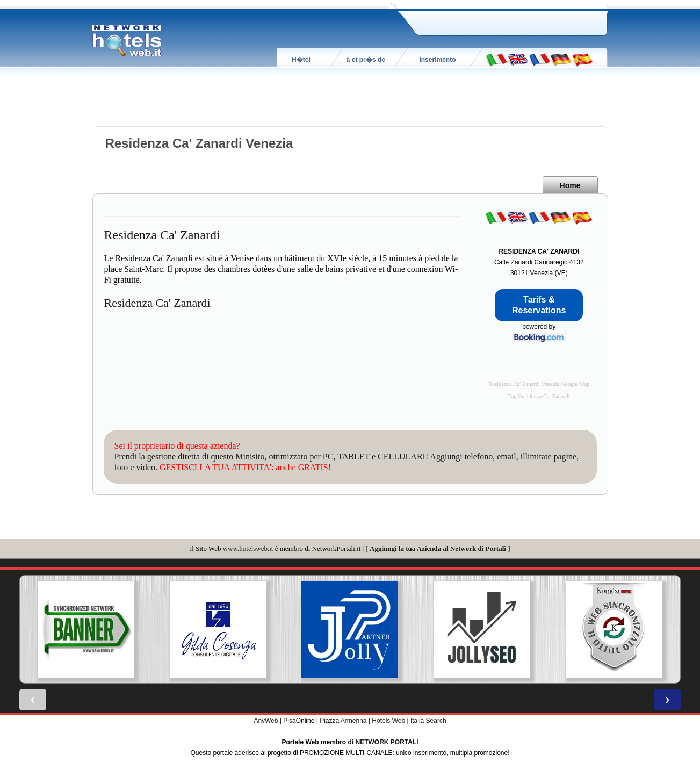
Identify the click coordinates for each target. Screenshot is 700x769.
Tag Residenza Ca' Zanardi (539, 396)
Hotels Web (388, 721)
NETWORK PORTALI (387, 742)
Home (570, 185)
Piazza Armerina (343, 721)
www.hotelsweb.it (248, 548)
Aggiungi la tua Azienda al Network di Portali (438, 548)
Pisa (289, 721)
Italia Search (428, 721)
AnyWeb (266, 721)
